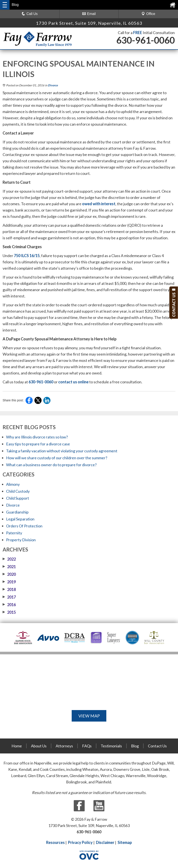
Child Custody (18, 491)
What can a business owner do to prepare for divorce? (51, 465)
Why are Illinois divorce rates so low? (37, 437)
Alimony (13, 484)
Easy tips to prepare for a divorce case (38, 444)
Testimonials (111, 746)
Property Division (21, 540)
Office (148, 14)
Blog (135, 746)
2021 (9, 567)
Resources (55, 842)
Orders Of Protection (24, 526)
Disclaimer (105, 842)
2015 (9, 612)
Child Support (18, 498)
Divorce (53, 85)
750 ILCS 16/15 (27, 256)
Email (89, 14)
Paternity (14, 533)
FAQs (87, 746)
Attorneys (64, 746)
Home (17, 746)
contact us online (73, 382)
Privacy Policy (80, 842)
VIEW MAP (89, 716)
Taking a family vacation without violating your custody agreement (62, 451)
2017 (9, 597)
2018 (9, 589)
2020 (9, 574)
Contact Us (157, 746)
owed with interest (99, 204)
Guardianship (17, 512)
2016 (9, 605)
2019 (9, 582)
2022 (9, 559)
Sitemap (125, 842)
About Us (39, 746)
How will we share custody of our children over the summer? (57, 458)
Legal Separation (20, 519)
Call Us (30, 14)
